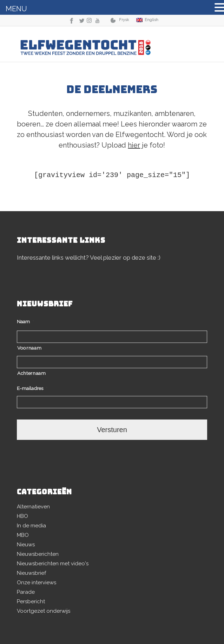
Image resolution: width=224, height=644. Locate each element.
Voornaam (29, 348)
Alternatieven (33, 507)
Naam (25, 321)
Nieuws (26, 545)
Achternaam (32, 373)
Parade (26, 592)
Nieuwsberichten (38, 554)
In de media (31, 526)
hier (134, 145)
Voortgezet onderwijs (44, 611)
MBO (23, 535)
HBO (22, 516)
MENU (16, 9)
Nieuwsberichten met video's (53, 564)
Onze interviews (37, 583)
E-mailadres (32, 388)
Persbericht (31, 601)
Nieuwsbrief (31, 573)
